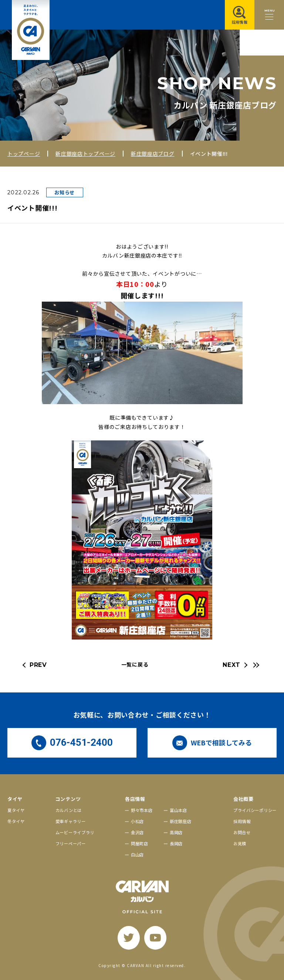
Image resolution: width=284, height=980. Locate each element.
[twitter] (129, 938)
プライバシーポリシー (255, 810)
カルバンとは (69, 810)
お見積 (240, 843)
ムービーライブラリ (75, 832)
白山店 (137, 855)
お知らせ (65, 192)
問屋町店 (140, 843)
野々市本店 (142, 810)
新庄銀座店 (181, 821)
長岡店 (176, 843)
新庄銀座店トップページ (85, 154)
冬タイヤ (16, 821)
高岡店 (176, 832)
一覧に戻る (135, 664)
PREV (38, 665)
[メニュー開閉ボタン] (269, 15)
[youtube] (155, 938)
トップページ (24, 154)
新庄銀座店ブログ (153, 154)
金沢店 (137, 832)
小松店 (137, 821)
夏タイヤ (16, 810)
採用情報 (242, 821)
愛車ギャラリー (71, 821)
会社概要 (244, 799)
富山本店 (178, 810)
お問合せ (242, 832)
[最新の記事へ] (255, 665)
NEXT (231, 665)
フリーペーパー (71, 843)
